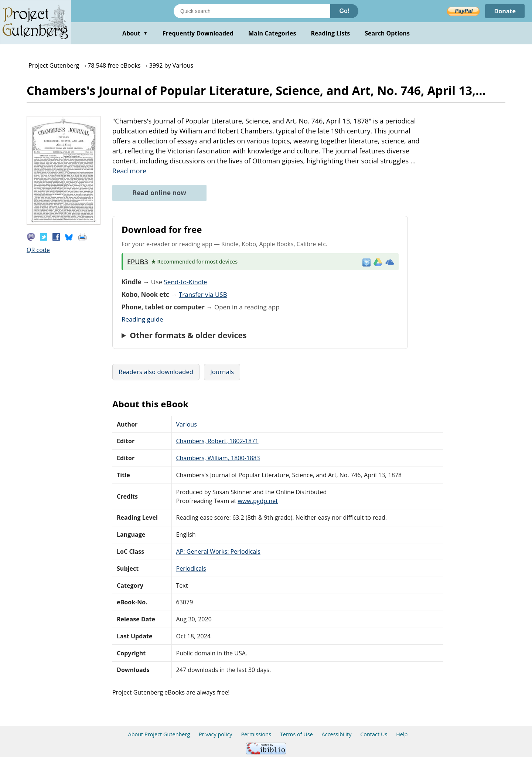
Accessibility (337, 734)
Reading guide (142, 319)
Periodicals (191, 568)
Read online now (159, 193)
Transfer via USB (203, 294)
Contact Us (374, 734)
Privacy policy (216, 734)
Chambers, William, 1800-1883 (218, 458)
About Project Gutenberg (159, 734)
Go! (344, 11)
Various (187, 424)
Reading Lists (331, 33)
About (135, 33)
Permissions (256, 734)
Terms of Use (296, 734)
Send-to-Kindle (185, 282)
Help (402, 734)
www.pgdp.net (258, 501)
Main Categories (272, 33)
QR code (38, 250)
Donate (505, 11)
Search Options (387, 33)
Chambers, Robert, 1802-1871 (217, 441)
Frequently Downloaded (198, 33)
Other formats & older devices (188, 335)
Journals (222, 372)
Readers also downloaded (156, 372)
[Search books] (252, 11)
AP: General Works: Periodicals (218, 551)
